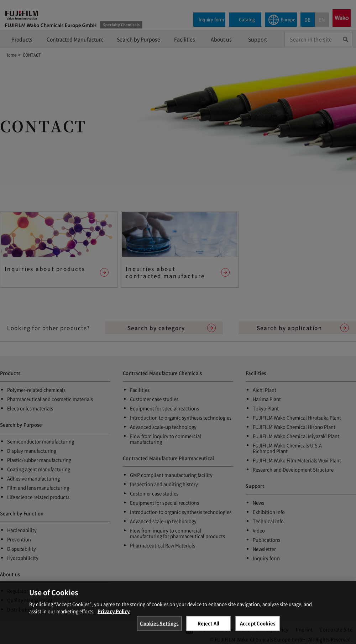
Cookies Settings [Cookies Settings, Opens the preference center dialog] (159, 629)
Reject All (208, 629)
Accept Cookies (258, 629)
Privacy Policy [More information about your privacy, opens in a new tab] (114, 616)
